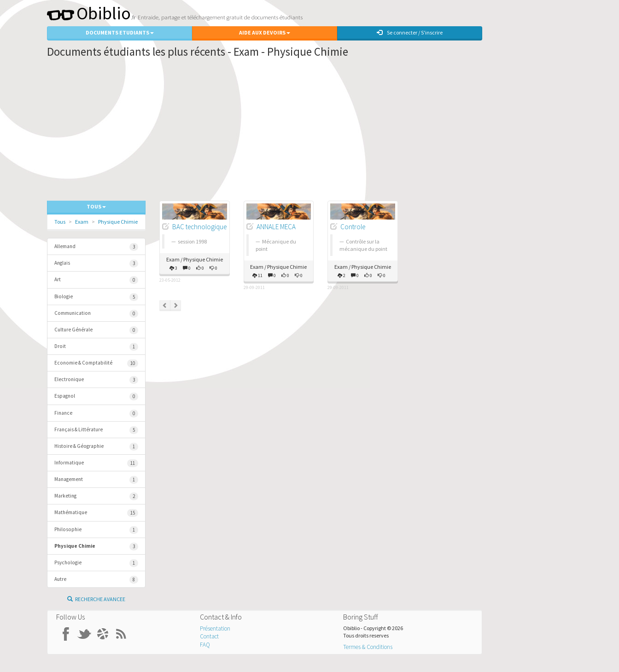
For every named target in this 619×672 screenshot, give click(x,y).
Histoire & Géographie (96, 447)
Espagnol (96, 397)
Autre (96, 580)
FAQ (205, 645)
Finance (96, 414)
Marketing (96, 496)
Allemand (96, 247)
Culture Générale (96, 330)
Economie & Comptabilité (96, 363)
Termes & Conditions (368, 647)
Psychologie (96, 563)
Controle (353, 227)
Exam (82, 222)
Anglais (96, 264)
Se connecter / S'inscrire (410, 32)
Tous (60, 222)
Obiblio (89, 13)
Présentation (215, 629)
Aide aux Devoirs (265, 32)
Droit (96, 347)
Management (96, 480)
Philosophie (96, 530)
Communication (96, 314)
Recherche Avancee (96, 599)
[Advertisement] (265, 132)
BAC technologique (199, 227)
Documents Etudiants (120, 32)
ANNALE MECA (276, 227)
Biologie (96, 297)
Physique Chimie (118, 222)
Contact (209, 636)
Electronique (96, 380)
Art (96, 280)
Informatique (96, 463)
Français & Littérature (96, 430)
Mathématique (96, 513)
